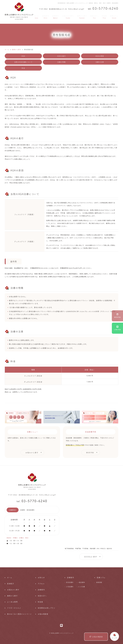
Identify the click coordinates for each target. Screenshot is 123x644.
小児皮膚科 (70, 587)
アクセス (41, 584)
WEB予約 (117, 316)
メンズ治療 (81, 587)
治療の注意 (100, 62)
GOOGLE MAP (91, 557)
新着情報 (99, 582)
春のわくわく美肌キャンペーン (19, 614)
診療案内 (55, 17)
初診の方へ (94, 17)
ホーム (37, 17)
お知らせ (41, 577)
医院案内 (46, 17)
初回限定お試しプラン (46, 608)
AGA (23, 56)
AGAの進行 (61, 56)
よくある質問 (12, 602)
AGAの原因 (100, 56)
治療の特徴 (61, 62)
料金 (23, 68)
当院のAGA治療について (23, 62)
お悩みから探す (68, 17)
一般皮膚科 (81, 582)
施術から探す (82, 17)
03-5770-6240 (34, 501)
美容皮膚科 (70, 582)
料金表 (104, 17)
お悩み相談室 (96, 637)
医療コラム (114, 17)
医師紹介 (11, 584)
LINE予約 (117, 328)
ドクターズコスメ (14, 608)
